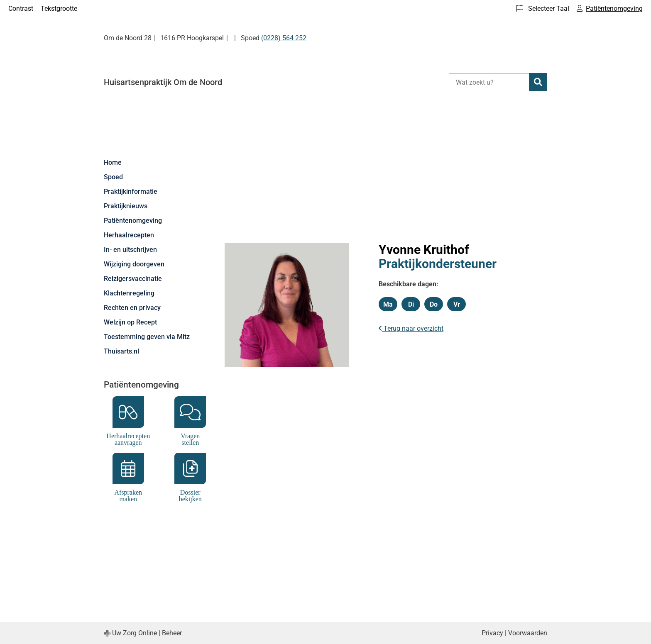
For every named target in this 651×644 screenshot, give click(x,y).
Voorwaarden (528, 633)
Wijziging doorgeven (134, 264)
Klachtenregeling (129, 293)
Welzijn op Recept (130, 322)
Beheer (172, 633)
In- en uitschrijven (130, 250)
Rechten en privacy (132, 308)
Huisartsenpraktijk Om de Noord (163, 82)
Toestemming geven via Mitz (147, 337)
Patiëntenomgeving (133, 221)
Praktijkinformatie (131, 191)
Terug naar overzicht (411, 328)
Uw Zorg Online (135, 633)
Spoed (113, 177)
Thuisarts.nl (121, 351)
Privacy (492, 633)
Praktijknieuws (126, 206)
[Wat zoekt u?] (489, 82)
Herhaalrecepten (129, 235)
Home (113, 162)
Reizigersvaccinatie (133, 279)
